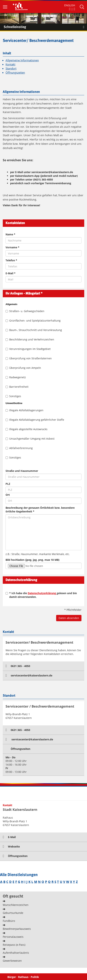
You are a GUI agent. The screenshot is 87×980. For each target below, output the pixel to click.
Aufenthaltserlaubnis (16, 953)
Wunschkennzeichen (16, 905)
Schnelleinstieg (45, 27)
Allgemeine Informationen (22, 60)
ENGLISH (70, 5)
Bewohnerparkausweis (17, 929)
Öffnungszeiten (15, 73)
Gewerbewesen (12, 961)
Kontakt (10, 64)
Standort (11, 68)
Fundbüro (9, 921)
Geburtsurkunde (13, 913)
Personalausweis (13, 937)
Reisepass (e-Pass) (14, 945)
